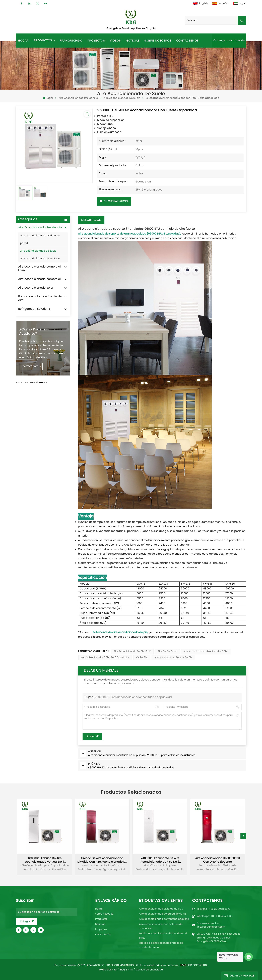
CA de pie (142, 657)
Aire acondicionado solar (36, 288)
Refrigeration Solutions (34, 309)
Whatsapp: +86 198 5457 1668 (214, 916)
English (200, 4)
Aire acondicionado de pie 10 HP (132, 651)
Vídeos (115, 41)
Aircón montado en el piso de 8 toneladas (105, 657)
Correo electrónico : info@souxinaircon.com (211, 925)
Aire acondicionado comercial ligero (39, 269)
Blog (122, 970)
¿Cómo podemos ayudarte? (34, 332)
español (220, 4)
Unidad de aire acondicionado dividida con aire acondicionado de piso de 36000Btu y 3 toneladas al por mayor (102, 860)
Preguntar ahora (114, 201)
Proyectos (96, 41)
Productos (43, 40)
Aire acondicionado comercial (39, 279)
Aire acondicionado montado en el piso (206, 651)
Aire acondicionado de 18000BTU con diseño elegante (217, 860)
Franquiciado (71, 41)
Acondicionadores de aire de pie (173, 657)
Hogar (23, 41)
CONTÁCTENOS (31, 367)
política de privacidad (149, 970)
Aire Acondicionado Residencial (79, 98)
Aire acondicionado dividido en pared (40, 240)
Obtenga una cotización (229, 40)
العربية (240, 4)
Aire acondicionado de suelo (122, 98)
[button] (243, 836)
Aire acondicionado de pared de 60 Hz (162, 914)
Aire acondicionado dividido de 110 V (161, 909)
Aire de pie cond (167, 651)
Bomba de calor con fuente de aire (40, 298)
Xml (130, 970)
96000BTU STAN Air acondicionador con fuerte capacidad (133, 697)
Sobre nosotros (158, 41)
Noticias (133, 41)
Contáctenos (187, 41)
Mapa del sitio (108, 970)
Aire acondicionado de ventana (40, 259)
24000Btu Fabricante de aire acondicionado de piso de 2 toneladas (160, 860)
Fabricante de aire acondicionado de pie (120, 632)
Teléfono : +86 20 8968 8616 (213, 909)
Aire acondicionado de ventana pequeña (164, 919)
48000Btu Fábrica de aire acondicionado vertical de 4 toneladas (45, 860)
